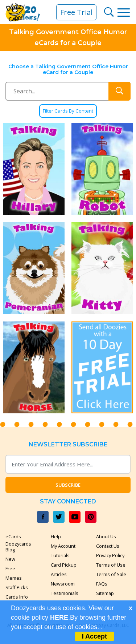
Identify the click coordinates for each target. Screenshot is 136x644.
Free (10, 568)
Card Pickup (64, 565)
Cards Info (17, 597)
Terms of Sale (111, 574)
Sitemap (105, 593)
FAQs (102, 584)
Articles (59, 574)
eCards (13, 536)
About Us (106, 536)
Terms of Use (111, 565)
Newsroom (63, 584)
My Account (63, 546)
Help (56, 536)
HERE (59, 617)
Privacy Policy (110, 555)
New (10, 559)
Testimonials (65, 593)
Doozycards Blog (18, 547)
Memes (14, 578)
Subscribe (68, 485)
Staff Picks (17, 587)
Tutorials (60, 555)
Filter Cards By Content (68, 111)
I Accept (94, 636)
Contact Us (108, 546)
